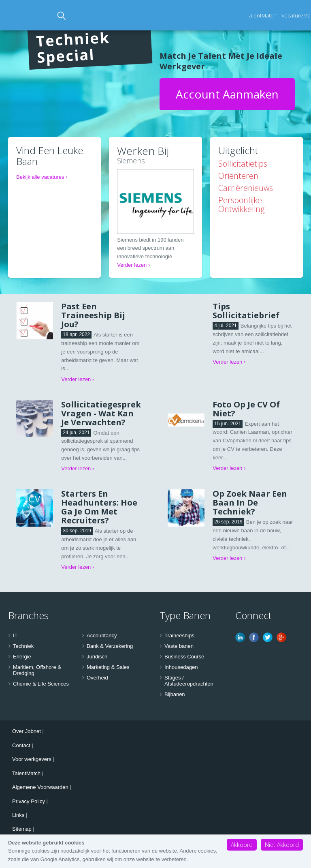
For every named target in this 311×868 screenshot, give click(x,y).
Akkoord (242, 845)
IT (15, 635)
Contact (21, 745)
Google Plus (281, 637)
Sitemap (22, 829)
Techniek (23, 646)
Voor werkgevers (32, 759)
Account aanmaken (227, 94)
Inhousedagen (181, 667)
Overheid (97, 678)
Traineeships (179, 635)
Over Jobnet (27, 731)
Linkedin (240, 637)
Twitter (268, 637)
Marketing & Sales (108, 667)
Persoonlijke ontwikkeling (241, 205)
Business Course (184, 657)
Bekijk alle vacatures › (42, 177)
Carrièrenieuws (246, 188)
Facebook (254, 637)
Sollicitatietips (243, 164)
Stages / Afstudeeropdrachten (189, 681)
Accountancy (102, 635)
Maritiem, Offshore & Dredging (37, 670)
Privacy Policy (29, 801)
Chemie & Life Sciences (41, 684)
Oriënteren (238, 176)
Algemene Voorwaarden (40, 787)
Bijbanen (175, 694)
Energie (22, 657)
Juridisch (97, 657)
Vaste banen (179, 646)
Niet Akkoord (282, 845)
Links (18, 815)
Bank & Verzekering (110, 646)
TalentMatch (262, 15)
